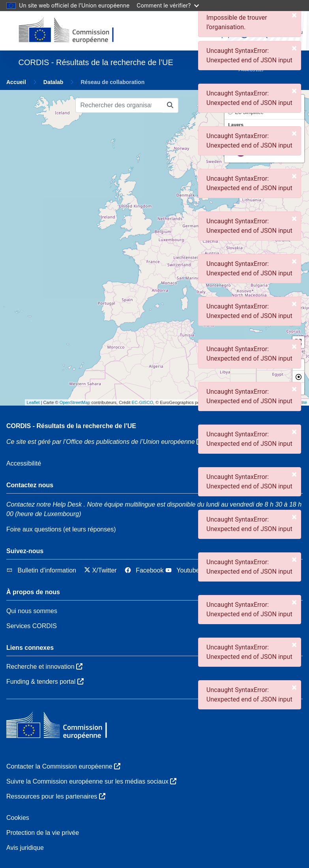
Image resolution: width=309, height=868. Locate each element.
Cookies (18, 818)
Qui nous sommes (32, 611)
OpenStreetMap (75, 402)
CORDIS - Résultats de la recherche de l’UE (71, 426)
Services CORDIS (32, 626)
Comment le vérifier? (168, 5)
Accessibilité (24, 463)
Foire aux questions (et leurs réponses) (61, 529)
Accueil (16, 82)
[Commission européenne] (73, 31)
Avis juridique (25, 848)
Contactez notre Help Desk (44, 504)
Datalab (53, 82)
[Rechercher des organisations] (119, 105)
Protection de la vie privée (43, 833)
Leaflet (33, 402)
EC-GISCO (142, 402)
